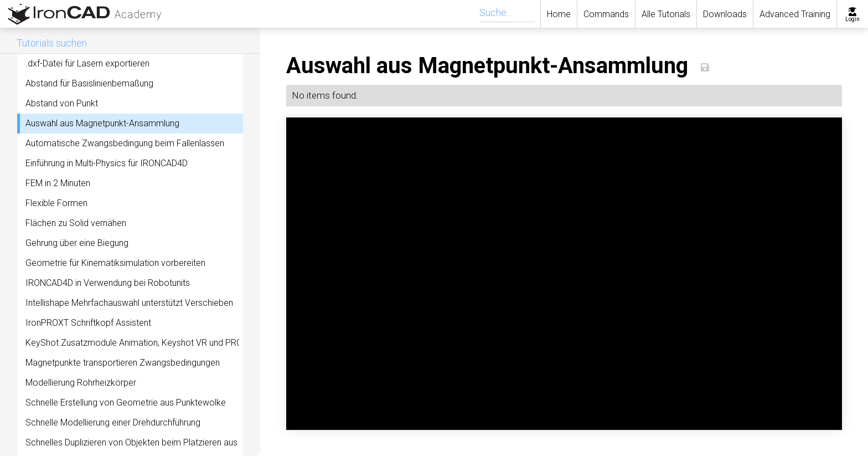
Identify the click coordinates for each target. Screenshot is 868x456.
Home (559, 14)
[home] (78, 14)
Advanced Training (795, 14)
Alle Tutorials (666, 14)
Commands (606, 14)
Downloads (725, 14)
